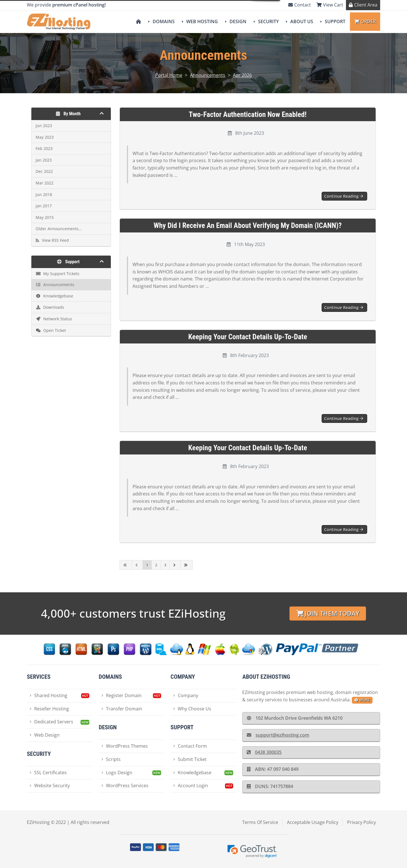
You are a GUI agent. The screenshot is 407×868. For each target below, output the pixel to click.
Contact (300, 5)
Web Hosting (202, 21)
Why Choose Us (192, 709)
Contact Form (190, 746)
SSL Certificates (48, 773)
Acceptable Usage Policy (313, 822)
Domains (164, 21)
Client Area (363, 5)
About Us (302, 21)
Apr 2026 (242, 75)
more (362, 700)
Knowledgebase (192, 773)
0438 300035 (264, 752)
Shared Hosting (48, 695)
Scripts (111, 759)
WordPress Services (125, 786)
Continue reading (344, 196)
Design (238, 21)
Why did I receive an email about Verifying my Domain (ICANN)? (248, 225)
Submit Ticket (190, 759)
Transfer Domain (122, 709)
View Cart (330, 5)
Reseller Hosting (49, 709)
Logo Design (117, 773)
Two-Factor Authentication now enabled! (248, 114)
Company (186, 695)
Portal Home (169, 75)
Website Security (50, 786)
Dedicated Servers (51, 722)
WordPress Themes (125, 746)
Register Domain (122, 695)
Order (365, 21)
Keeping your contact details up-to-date (248, 337)
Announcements (208, 75)
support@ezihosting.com (278, 735)
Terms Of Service (260, 822)
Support (335, 21)
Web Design (45, 735)
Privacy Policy (361, 822)
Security (268, 21)
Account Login (191, 786)
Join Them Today (328, 613)
